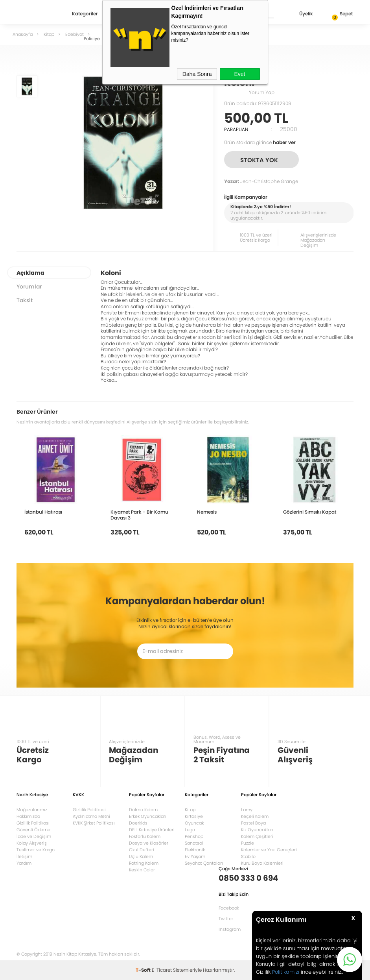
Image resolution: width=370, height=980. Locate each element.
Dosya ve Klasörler (149, 843)
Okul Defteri (142, 850)
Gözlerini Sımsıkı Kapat (310, 512)
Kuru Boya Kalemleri (262, 863)
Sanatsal (194, 843)
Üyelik (300, 14)
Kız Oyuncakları (257, 830)
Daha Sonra (197, 74)
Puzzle (248, 843)
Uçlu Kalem (141, 856)
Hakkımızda (28, 816)
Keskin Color (142, 870)
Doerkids (138, 823)
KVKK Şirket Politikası (94, 823)
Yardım (24, 863)
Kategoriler (85, 14)
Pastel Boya (253, 823)
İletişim (24, 856)
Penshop (194, 836)
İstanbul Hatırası (43, 512)
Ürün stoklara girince (260, 142)
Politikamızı (286, 972)
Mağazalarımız (32, 810)
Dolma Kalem (143, 810)
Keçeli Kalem (255, 816)
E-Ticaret (162, 970)
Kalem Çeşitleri (257, 836)
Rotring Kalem (144, 863)
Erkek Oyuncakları (148, 816)
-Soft (144, 970)
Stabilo (248, 856)
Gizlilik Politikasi (89, 810)
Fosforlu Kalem (145, 836)
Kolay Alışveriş (32, 843)
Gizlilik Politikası (33, 823)
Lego (190, 830)
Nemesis (207, 512)
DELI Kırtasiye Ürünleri (152, 830)
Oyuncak (194, 823)
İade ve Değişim (34, 836)
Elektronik (195, 850)
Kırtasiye (194, 816)
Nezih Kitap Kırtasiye (39, 14)
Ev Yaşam (195, 856)
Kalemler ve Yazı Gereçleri (269, 850)
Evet (239, 74)
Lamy (247, 810)
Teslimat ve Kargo (36, 850)
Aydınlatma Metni (91, 816)
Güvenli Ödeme (33, 830)
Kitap (190, 810)
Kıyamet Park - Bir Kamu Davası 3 (139, 515)
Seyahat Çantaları (204, 863)
